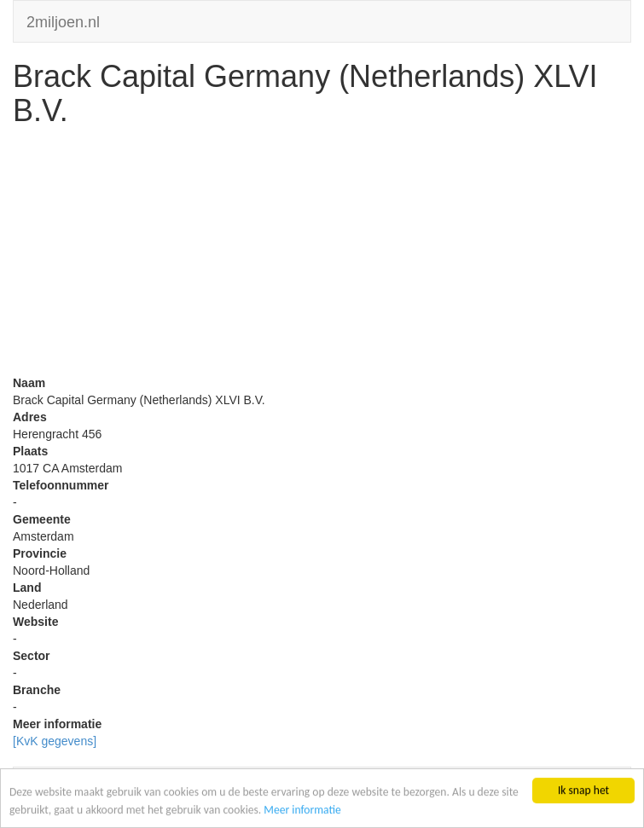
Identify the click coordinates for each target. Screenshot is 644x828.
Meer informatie (302, 810)
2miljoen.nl (63, 20)
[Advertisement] (322, 255)
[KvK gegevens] (55, 741)
